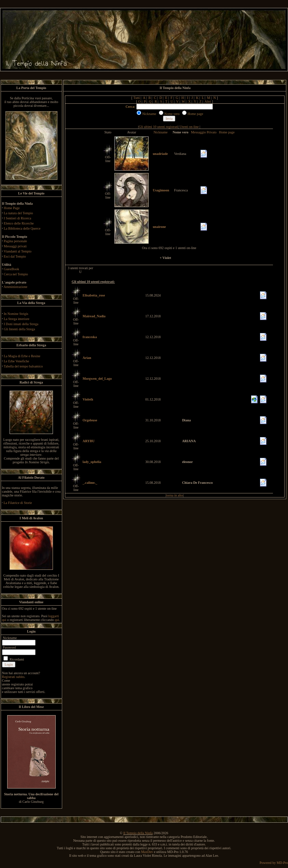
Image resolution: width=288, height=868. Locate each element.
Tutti (136, 98)
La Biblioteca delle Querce (22, 228)
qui (57, 620)
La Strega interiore (17, 319)
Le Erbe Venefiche (16, 361)
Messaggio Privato (204, 132)
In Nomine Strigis (16, 314)
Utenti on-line (189, 127)
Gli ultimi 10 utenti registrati (158, 127)
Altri (208, 102)
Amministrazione (15, 287)
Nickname (160, 132)
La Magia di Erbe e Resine (22, 356)
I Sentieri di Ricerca (17, 218)
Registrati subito (13, 677)
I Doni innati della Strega (21, 324)
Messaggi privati (15, 246)
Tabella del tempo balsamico (23, 366)
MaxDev (147, 852)
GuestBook (11, 269)
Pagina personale (15, 241)
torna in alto (175, 495)
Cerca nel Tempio (16, 274)
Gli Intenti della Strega (19, 329)
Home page (227, 132)
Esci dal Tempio (15, 256)
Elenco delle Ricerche (19, 223)
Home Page (12, 208)
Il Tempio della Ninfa (138, 833)
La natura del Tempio (18, 213)
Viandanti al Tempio (18, 251)
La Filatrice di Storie (18, 503)
